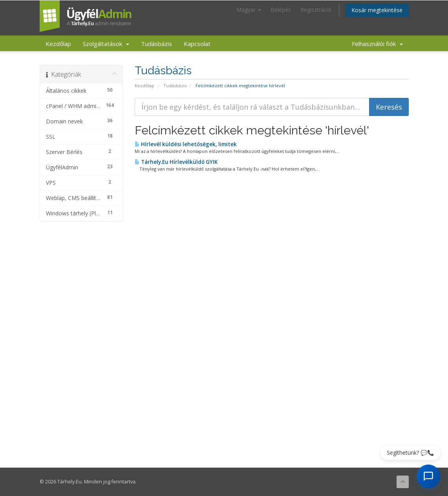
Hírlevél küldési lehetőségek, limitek (186, 144)
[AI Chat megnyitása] (428, 476)
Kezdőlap (58, 44)
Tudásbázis (156, 44)
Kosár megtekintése (377, 10)
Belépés (281, 10)
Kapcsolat (197, 44)
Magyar (249, 10)
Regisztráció (316, 10)
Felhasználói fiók (377, 44)
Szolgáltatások (106, 44)
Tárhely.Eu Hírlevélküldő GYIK (176, 162)
